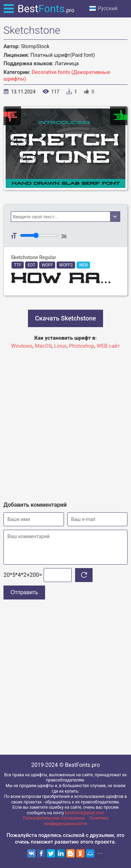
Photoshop (82, 346)
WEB (83, 265)
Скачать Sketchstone (65, 318)
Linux (60, 346)
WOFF (47, 265)
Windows (22, 346)
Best (46, 9)
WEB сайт (108, 346)
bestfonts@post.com (85, 813)
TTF (18, 265)
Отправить (24, 592)
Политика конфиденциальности (76, 821)
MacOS (43, 346)
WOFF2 (66, 265)
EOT (31, 265)
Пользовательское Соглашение (54, 818)
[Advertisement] (65, 422)
